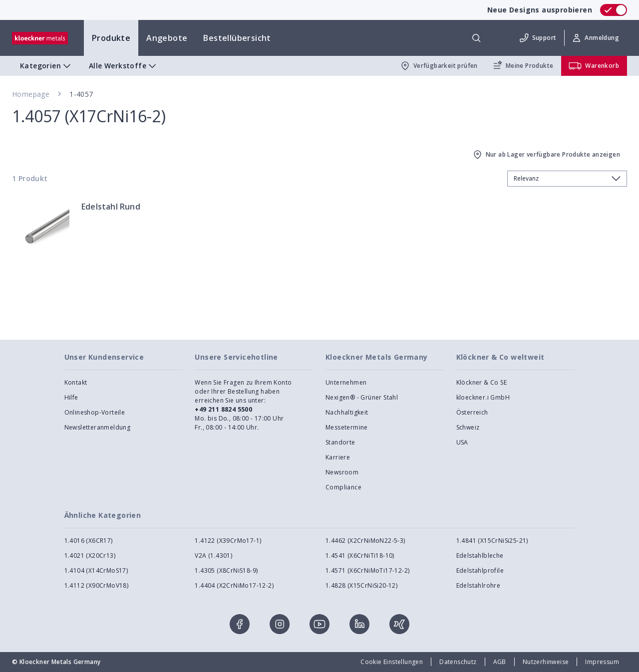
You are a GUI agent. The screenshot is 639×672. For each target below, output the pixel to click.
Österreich (472, 412)
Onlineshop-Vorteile (95, 412)
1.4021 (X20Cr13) (90, 556)
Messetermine (347, 427)
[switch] (614, 10)
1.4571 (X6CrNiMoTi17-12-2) (367, 570)
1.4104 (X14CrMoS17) (96, 570)
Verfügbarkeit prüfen (439, 66)
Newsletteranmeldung (98, 427)
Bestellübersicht (237, 38)
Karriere (338, 457)
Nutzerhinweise (546, 662)
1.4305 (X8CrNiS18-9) (226, 570)
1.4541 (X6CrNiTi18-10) (360, 556)
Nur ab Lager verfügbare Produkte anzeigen (546, 155)
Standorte (340, 442)
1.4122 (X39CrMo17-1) (228, 541)
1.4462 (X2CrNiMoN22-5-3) (365, 541)
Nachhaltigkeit (347, 412)
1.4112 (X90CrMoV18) (97, 585)
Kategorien (46, 66)
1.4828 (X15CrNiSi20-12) (361, 585)
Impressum (602, 662)
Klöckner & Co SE (481, 382)
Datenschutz (458, 662)
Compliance (343, 487)
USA (462, 442)
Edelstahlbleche (480, 556)
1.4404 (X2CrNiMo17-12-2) (234, 585)
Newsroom (342, 472)
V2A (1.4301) (213, 556)
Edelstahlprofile (480, 570)
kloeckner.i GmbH (483, 397)
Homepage (31, 94)
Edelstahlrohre (479, 585)
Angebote (167, 38)
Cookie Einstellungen (392, 662)
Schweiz (468, 427)
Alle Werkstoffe (124, 66)
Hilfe (71, 397)
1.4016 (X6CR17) (89, 541)
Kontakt (76, 382)
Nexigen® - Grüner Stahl (362, 397)
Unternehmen (346, 382)
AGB (500, 662)
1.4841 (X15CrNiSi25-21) (492, 541)
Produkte (111, 38)
